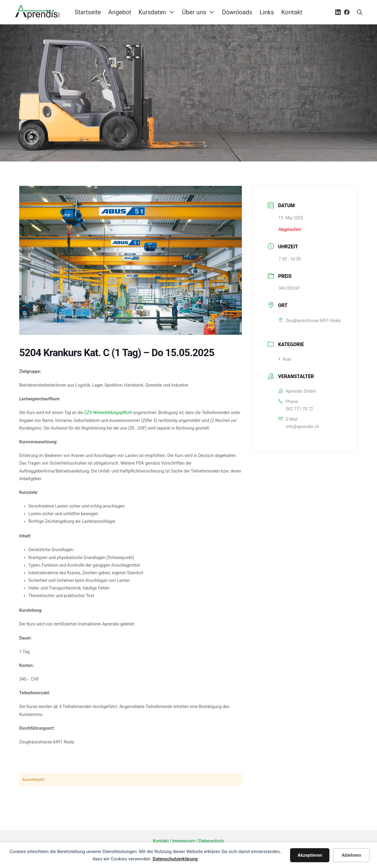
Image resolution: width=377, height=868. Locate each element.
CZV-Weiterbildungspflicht (108, 413)
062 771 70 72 (299, 409)
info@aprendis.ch (302, 427)
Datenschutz (211, 841)
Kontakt (161, 841)
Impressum (183, 841)
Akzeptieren (310, 855)
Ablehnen (351, 855)
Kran (285, 359)
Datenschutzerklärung (175, 859)
